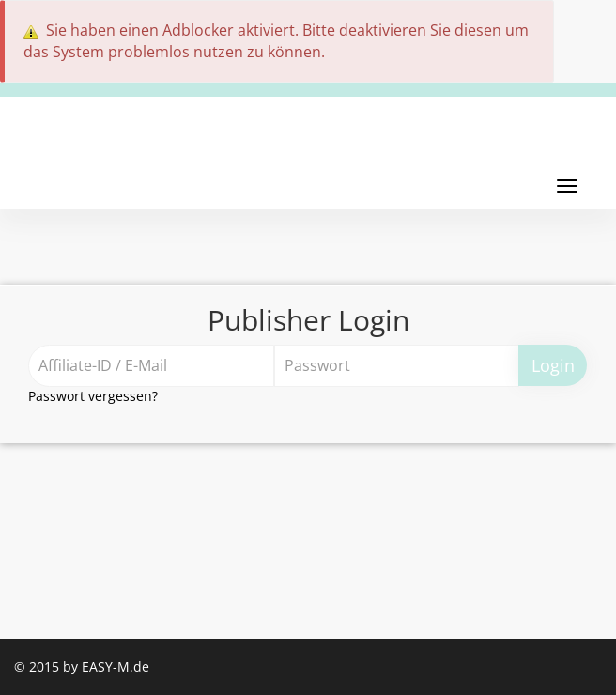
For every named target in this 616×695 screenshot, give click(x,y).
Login (553, 365)
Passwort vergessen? (93, 396)
